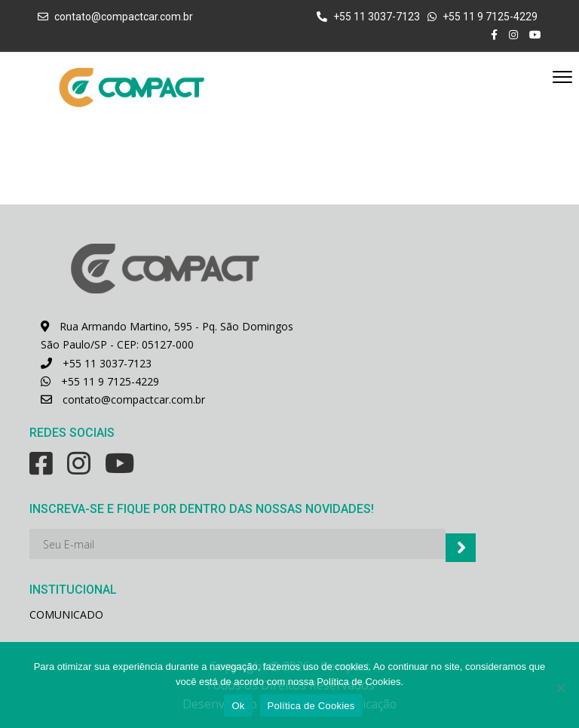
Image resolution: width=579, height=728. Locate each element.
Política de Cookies (311, 706)
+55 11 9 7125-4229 (100, 381)
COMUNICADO (66, 614)
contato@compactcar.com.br (124, 17)
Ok (238, 706)
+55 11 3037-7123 (96, 362)
